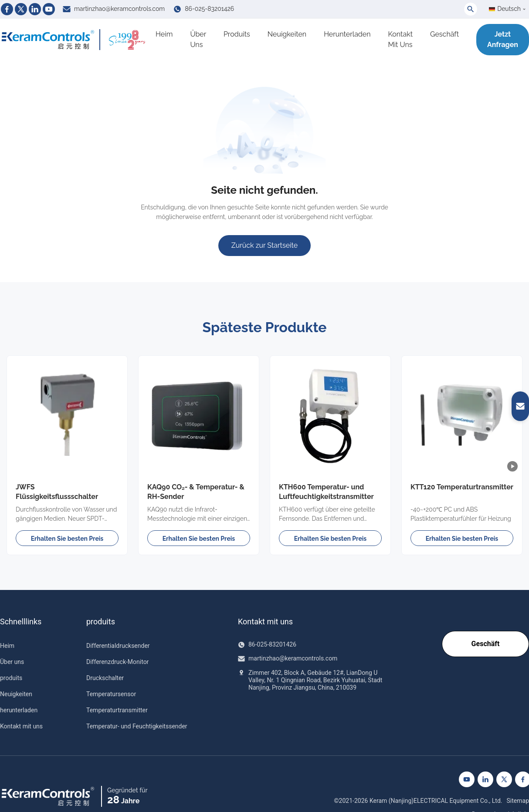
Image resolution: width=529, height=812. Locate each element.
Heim (164, 34)
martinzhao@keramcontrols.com (119, 9)
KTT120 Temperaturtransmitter (462, 487)
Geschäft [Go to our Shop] (485, 643)
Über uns (198, 39)
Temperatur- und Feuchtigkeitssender (137, 726)
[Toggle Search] (471, 9)
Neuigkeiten (287, 34)
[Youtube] (49, 9)
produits (237, 34)
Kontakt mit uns (400, 39)
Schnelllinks (21, 622)
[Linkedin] (35, 9)
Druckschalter (105, 678)
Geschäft (444, 34)
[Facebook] (7, 9)
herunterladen (347, 34)
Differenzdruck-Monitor (117, 662)
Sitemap (518, 801)
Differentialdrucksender (118, 646)
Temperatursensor (111, 694)
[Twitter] (21, 9)
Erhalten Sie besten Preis (67, 539)
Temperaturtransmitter (117, 710)
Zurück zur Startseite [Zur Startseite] (264, 245)
